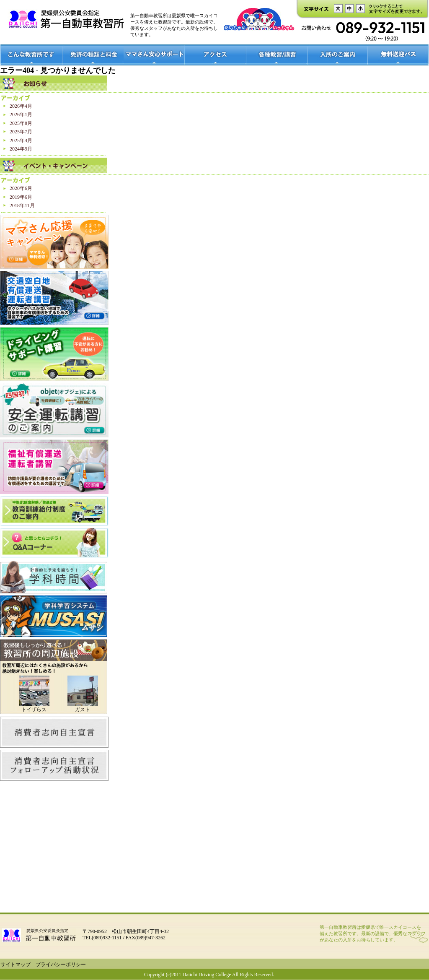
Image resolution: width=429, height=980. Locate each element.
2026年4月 (21, 106)
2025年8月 (21, 123)
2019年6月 (21, 197)
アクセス (216, 55)
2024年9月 (21, 149)
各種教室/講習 (277, 55)
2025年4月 (21, 140)
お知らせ (53, 83)
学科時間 (54, 577)
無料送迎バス (398, 55)
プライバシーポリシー (61, 964)
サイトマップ (16, 964)
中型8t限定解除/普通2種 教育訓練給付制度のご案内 (54, 511)
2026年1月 (21, 114)
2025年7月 (21, 132)
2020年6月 (21, 188)
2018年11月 (22, 205)
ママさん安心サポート (154, 55)
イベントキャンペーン (53, 165)
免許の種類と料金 (93, 55)
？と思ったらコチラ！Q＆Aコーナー (54, 543)
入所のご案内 (337, 55)
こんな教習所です (31, 55)
